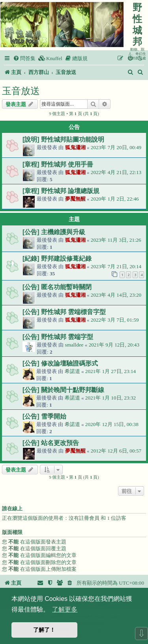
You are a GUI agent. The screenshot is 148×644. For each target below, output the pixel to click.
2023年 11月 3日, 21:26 (116, 240)
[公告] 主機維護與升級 (54, 232)
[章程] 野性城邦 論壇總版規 (61, 191)
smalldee (74, 345)
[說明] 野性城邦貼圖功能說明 (63, 139)
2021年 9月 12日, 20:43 (114, 345)
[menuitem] (24, 58)
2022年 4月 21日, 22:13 (116, 172)
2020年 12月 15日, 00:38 (112, 424)
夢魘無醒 (75, 199)
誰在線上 (12, 509)
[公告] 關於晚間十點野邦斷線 (63, 390)
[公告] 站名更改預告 (51, 443)
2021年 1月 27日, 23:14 (111, 371)
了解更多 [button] (65, 609)
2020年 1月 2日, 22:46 (115, 199)
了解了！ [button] (44, 630)
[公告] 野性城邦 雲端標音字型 (64, 312)
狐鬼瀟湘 (75, 147)
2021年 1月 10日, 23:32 (111, 398)
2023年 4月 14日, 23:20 (116, 295)
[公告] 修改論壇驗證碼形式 (60, 363)
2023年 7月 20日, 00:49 (116, 147)
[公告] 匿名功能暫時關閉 (57, 287)
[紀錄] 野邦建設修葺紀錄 (57, 259)
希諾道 (72, 371)
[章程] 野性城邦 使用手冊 (58, 164)
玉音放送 (21, 91)
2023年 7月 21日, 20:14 (116, 266)
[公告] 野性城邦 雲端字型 (58, 337)
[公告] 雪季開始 (44, 416)
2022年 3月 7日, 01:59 (115, 320)
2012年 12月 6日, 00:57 (116, 451)
